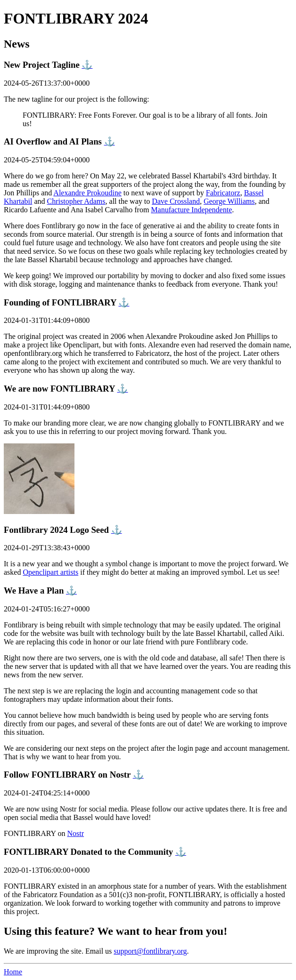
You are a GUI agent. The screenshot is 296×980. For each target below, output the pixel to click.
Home (13, 972)
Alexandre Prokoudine (87, 193)
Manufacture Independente (191, 210)
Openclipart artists (50, 572)
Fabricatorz (223, 193)
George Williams (229, 201)
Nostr (76, 833)
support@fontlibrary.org (150, 951)
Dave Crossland (176, 201)
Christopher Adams (76, 201)
